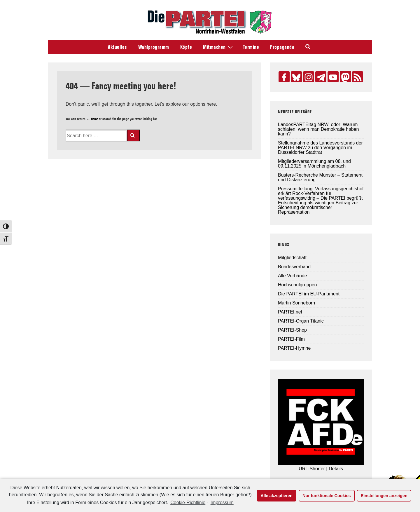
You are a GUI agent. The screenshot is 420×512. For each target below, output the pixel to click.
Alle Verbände (293, 276)
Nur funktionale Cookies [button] (327, 496)
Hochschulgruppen (297, 285)
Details (336, 469)
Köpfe (186, 47)
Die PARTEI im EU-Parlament (309, 294)
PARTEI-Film (291, 339)
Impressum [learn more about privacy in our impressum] (222, 503)
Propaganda (282, 47)
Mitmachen (219, 47)
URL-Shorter (312, 469)
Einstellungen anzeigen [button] (384, 496)
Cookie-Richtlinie (188, 503)
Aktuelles (118, 47)
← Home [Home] (92, 119)
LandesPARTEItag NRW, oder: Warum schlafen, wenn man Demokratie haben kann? (318, 129)
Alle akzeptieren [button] (276, 496)
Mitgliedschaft (292, 258)
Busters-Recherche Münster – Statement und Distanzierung (320, 177)
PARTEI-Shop (292, 330)
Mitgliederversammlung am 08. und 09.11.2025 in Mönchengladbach (314, 164)
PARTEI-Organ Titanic (301, 321)
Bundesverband (294, 267)
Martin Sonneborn (296, 303)
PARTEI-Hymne (294, 348)
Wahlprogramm (154, 47)
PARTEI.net (290, 312)
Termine (251, 47)
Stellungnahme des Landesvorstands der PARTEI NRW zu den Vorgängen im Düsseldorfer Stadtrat (320, 148)
